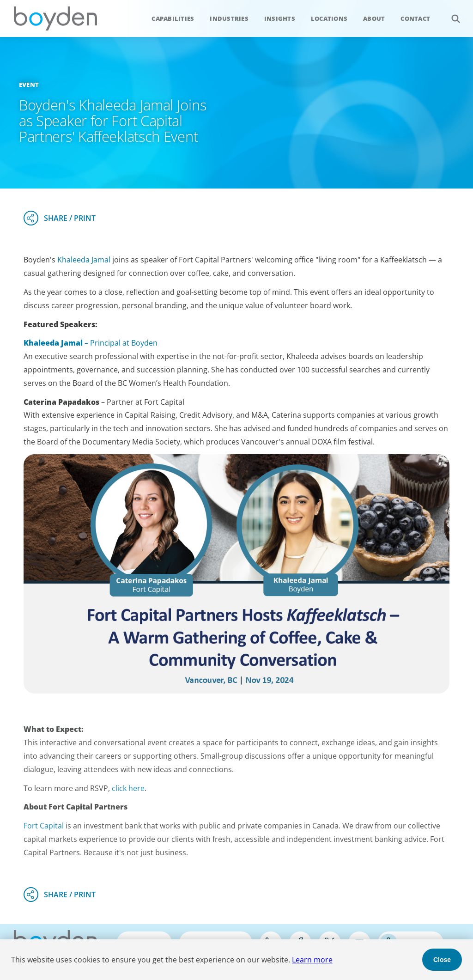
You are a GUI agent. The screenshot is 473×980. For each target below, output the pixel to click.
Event (29, 85)
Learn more (312, 960)
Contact (415, 18)
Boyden (55, 18)
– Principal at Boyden (91, 343)
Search (451, 14)
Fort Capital (44, 826)
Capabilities (173, 18)
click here (128, 788)
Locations (329, 18)
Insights (280, 18)
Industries (229, 18)
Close (442, 960)
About (374, 18)
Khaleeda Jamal (84, 260)
